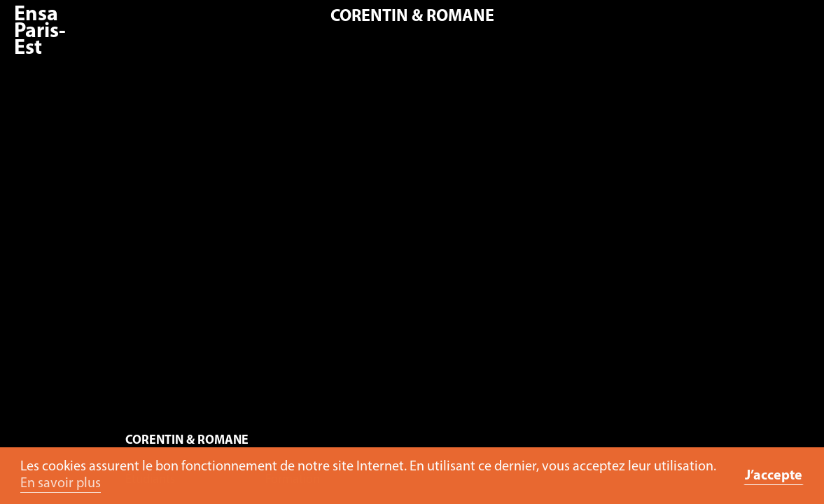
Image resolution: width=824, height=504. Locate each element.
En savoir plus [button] (61, 484)
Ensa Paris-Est (40, 32)
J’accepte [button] (774, 476)
